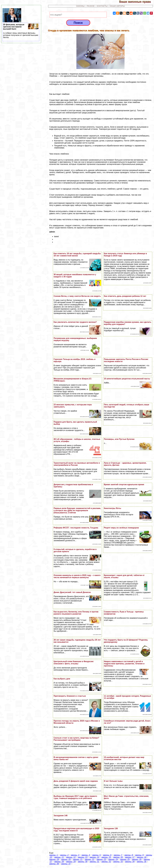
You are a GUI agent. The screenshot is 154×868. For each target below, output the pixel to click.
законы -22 (90, 859)
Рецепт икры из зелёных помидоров (121, 528)
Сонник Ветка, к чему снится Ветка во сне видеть (77, 296)
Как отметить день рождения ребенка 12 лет (125, 296)
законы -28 (59, 862)
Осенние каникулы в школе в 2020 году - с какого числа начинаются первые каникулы (77, 576)
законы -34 (130, 862)
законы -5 (96, 855)
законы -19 (54, 859)
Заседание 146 (60, 816)
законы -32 (106, 862)
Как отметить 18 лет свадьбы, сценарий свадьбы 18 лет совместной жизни (77, 255)
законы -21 (78, 859)
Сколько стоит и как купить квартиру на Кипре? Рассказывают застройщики (76, 739)
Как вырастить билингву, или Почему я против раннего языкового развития (76, 613)
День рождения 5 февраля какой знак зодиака (76, 781)
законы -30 (83, 862)
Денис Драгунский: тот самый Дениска (72, 592)
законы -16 (118, 857)
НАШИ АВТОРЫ (117, 6)
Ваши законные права (137, 2)
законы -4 (86, 855)
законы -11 (59, 857)
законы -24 (113, 859)
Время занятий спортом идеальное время (124, 485)
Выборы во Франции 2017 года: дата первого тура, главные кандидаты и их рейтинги (75, 797)
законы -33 (118, 862)
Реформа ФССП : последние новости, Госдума (76, 528)
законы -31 (94, 862)
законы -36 (54, 864)
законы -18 (142, 857)
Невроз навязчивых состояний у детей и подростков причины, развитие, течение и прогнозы (124, 664)
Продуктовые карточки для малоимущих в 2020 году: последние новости (76, 830)
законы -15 (106, 857)
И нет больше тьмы (113, 781)
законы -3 (75, 855)
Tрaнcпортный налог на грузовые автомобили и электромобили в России (77, 464)
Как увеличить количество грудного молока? (75, 322)
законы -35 (142, 862)
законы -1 (54, 855)
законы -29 (71, 862)
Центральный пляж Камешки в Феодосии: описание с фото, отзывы (74, 663)
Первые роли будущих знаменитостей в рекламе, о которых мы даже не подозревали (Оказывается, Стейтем (77, 510)
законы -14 (94, 857)
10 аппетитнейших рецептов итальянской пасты (127, 379)
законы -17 (130, 857)
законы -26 (137, 859)
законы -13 (83, 857)
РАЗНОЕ (91, 6)
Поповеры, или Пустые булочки (119, 439)
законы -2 (64, 855)
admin (52, 232)
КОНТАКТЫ (102, 6)
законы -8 (129, 855)
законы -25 (125, 859)
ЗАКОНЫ (80, 6)
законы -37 (66, 864)
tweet (56, 236)
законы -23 (101, 859)
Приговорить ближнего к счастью (70, 696)
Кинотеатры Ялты (112, 508)
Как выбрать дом (62, 679)
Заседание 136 (111, 828)
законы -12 (71, 857)
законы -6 (107, 855)
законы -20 (66, 859)
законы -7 (118, 855)
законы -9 (139, 855)
